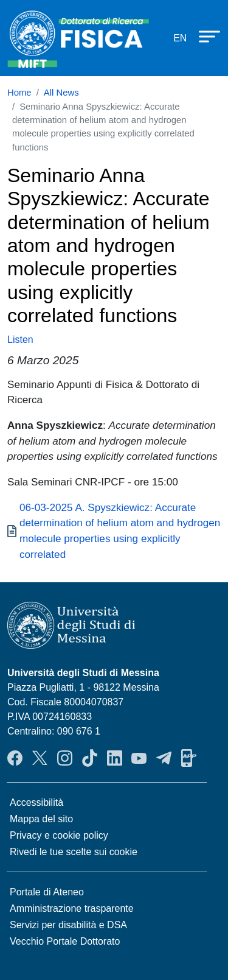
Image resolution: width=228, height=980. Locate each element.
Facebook (15, 758)
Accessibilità (36, 802)
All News (61, 93)
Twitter (40, 758)
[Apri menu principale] (204, 36)
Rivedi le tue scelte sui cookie (74, 852)
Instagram (65, 758)
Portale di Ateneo (47, 892)
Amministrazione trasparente (72, 908)
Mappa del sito (41, 819)
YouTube (139, 758)
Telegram (164, 758)
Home (19, 93)
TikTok (90, 758)
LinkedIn (115, 758)
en (180, 38)
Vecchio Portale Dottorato (65, 941)
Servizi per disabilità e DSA (68, 925)
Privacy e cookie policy (59, 835)
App (189, 758)
